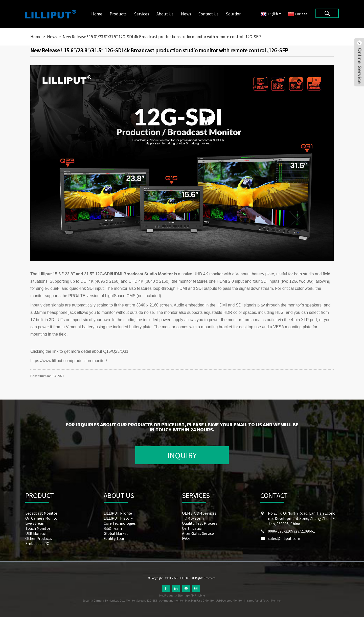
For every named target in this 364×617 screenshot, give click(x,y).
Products (118, 14)
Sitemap (183, 595)
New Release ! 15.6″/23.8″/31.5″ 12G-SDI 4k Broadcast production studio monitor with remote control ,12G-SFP (162, 37)
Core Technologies (120, 523)
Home (97, 14)
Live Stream (35, 523)
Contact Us (208, 14)
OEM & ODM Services (199, 513)
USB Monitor (36, 533)
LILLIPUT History (118, 518)
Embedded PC (37, 543)
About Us (165, 14)
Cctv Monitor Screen (132, 600)
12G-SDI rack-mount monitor (165, 600)
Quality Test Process (200, 523)
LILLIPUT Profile (118, 513)
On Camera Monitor (42, 518)
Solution (234, 14)
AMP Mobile (198, 595)
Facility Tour (114, 538)
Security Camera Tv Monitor (100, 600)
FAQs (186, 538)
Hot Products (167, 595)
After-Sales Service (198, 533)
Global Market (116, 533)
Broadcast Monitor (41, 513)
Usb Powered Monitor (229, 600)
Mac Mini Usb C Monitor (200, 600)
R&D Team (113, 528)
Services (142, 14)
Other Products (39, 538)
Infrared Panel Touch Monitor (262, 600)
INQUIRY (182, 455)
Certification (193, 528)
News (186, 14)
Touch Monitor (38, 528)
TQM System (193, 518)
